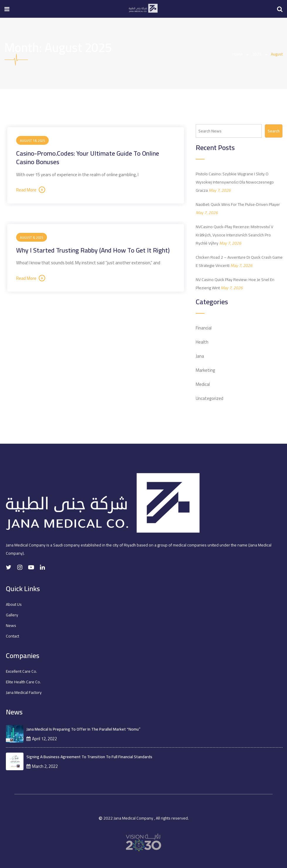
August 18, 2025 (32, 141)
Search (274, 131)
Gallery (12, 615)
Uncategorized (210, 398)
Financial (204, 328)
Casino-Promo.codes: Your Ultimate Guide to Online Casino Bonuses (88, 158)
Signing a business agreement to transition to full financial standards (89, 757)
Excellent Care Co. (21, 671)
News (11, 625)
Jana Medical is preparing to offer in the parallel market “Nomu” (83, 729)
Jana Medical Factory (24, 692)
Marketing (205, 370)
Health (202, 342)
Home (237, 54)
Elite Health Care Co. (23, 682)
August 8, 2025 (32, 238)
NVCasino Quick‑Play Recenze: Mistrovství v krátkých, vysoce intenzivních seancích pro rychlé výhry (234, 235)
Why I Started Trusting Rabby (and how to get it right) (93, 250)
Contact (12, 636)
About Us (14, 604)
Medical (203, 384)
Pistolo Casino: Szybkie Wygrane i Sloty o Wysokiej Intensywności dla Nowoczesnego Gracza (235, 182)
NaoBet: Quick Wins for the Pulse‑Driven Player (238, 204)
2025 (257, 54)
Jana (200, 356)
